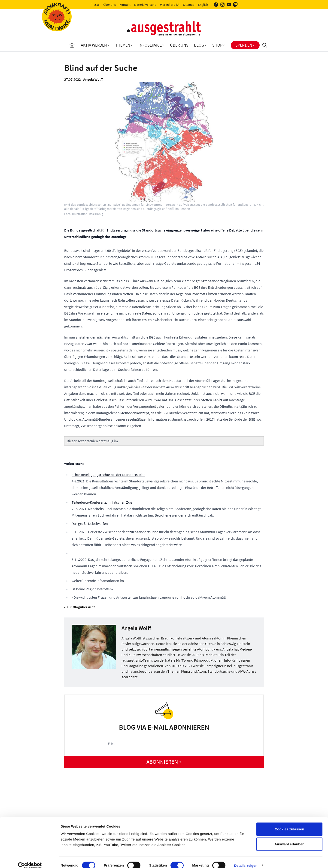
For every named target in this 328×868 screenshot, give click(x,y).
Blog (199, 45)
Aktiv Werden (94, 45)
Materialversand (145, 5)
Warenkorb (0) (170, 5)
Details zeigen (246, 859)
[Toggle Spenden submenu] (254, 45)
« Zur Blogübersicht (80, 607)
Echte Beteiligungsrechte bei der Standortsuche (108, 475)
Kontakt (125, 5)
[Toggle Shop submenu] (224, 45)
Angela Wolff (93, 79)
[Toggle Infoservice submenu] (163, 45)
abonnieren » (164, 762)
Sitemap (189, 5)
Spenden (244, 45)
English (203, 5)
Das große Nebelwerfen (90, 523)
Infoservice (150, 45)
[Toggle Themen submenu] (132, 45)
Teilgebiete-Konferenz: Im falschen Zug (102, 502)
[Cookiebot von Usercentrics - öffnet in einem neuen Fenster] (30, 859)
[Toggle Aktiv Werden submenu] (108, 45)
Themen (123, 45)
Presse (95, 5)
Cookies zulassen (289, 822)
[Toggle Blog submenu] (205, 45)
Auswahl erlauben (289, 838)
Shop (217, 45)
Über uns (109, 5)
